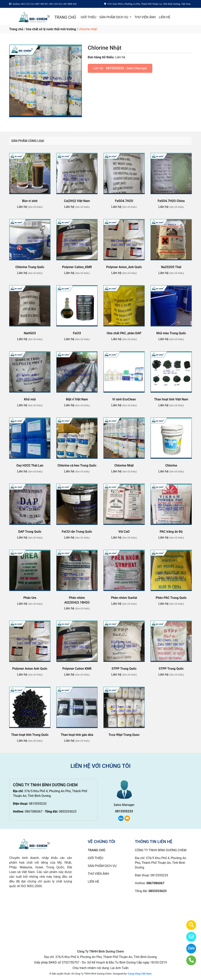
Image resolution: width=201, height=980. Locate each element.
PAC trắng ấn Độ (171, 532)
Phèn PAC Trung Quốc (171, 598)
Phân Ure (30, 598)
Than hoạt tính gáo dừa (77, 735)
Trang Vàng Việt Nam (139, 974)
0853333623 (68, 811)
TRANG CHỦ (65, 17)
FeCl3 (77, 333)
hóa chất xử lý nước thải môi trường (51, 29)
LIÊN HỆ (164, 17)
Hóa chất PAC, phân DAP (124, 333)
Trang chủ (16, 29)
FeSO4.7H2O (124, 201)
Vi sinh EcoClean (124, 399)
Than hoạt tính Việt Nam (171, 399)
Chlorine (171, 465)
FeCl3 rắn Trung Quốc (77, 532)
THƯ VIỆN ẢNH (145, 17)
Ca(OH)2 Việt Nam (77, 201)
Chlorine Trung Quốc (30, 267)
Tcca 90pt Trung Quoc (124, 735)
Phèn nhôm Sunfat (124, 598)
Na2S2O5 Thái (171, 267)
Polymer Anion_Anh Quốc (124, 267)
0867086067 (34, 811)
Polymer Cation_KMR (77, 267)
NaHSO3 (30, 333)
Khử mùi (30, 399)
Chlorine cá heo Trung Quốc (77, 465)
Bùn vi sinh (30, 201)
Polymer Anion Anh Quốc (30, 669)
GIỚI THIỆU (88, 17)
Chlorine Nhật (124, 465)
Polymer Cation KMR (77, 669)
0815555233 (115, 68)
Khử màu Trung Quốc (171, 333)
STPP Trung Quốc (124, 669)
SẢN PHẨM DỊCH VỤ (114, 17)
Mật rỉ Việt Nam (77, 399)
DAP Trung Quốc (30, 532)
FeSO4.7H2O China (171, 201)
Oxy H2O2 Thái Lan (30, 465)
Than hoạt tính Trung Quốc (30, 735)
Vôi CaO (124, 532)
